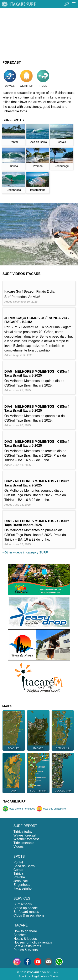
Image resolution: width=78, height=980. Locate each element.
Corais (18, 870)
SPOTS (19, 857)
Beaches (20, 935)
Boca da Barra (24, 866)
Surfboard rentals (26, 912)
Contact (54, 976)
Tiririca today (23, 832)
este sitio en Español (51, 809)
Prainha (19, 877)
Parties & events (26, 950)
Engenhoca (22, 885)
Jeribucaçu (22, 881)
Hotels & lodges (25, 939)
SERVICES (22, 898)
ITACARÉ (21, 925)
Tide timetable (24, 843)
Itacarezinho (23, 888)
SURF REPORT (25, 826)
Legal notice (40, 976)
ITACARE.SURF (14, 801)
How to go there (25, 931)
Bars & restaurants (27, 946)
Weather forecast (26, 839)
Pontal (18, 862)
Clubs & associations (29, 915)
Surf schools (23, 904)
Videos (19, 847)
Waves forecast (25, 835)
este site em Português (19, 809)
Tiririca (18, 874)
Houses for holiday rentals (33, 942)
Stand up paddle (26, 908)
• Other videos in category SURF (25, 552)
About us (24, 976)
